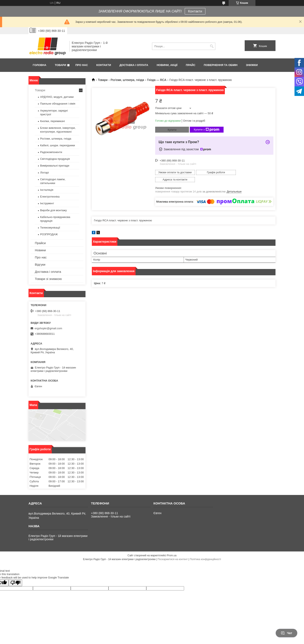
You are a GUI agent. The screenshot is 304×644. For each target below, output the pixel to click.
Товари (60, 65)
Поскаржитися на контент (173, 559)
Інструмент (47, 203)
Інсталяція (47, 190)
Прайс (191, 65)
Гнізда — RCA (157, 80)
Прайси (40, 243)
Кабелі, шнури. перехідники (58, 145)
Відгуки (40, 264)
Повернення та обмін (221, 65)
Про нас (82, 65)
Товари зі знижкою (48, 279)
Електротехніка (50, 197)
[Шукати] (212, 46)
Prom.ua (172, 555)
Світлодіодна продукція (55, 159)
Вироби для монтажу (53, 210)
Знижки (252, 65)
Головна (39, 65)
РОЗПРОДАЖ (49, 234)
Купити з (207, 130)
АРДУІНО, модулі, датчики (57, 97)
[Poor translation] (15, 583)
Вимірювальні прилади (55, 166)
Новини (40, 250)
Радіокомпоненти (51, 152)
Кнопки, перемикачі (52, 121)
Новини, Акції (167, 65)
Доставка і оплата (134, 65)
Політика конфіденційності (205, 559)
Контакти (195, 11)
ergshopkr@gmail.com (48, 328)
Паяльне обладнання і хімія (58, 104)
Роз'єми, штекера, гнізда (127, 80)
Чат (286, 633)
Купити (172, 130)
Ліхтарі (44, 173)
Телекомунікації (50, 228)
